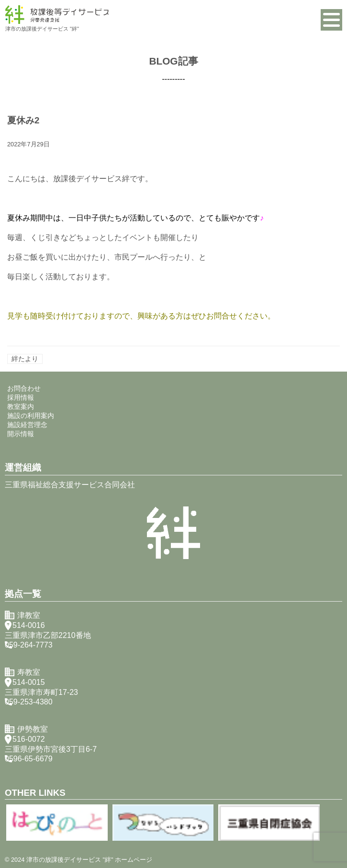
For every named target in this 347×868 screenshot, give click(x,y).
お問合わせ (24, 388)
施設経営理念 (27, 425)
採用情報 (21, 397)
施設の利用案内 (31, 416)
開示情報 (21, 434)
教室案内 (21, 407)
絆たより (25, 359)
